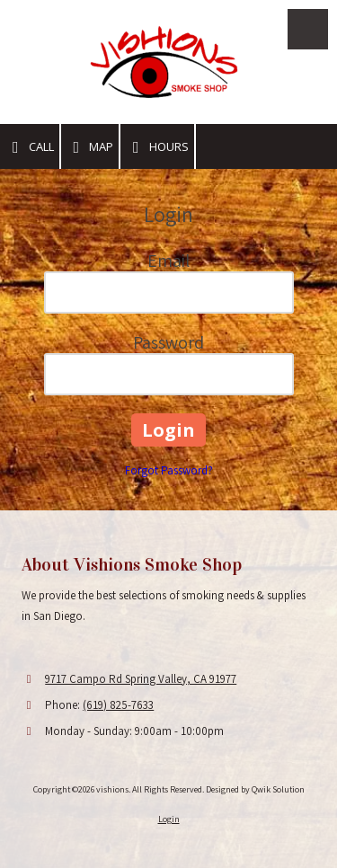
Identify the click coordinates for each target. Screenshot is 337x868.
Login (169, 819)
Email (168, 261)
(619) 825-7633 (118, 705)
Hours (157, 147)
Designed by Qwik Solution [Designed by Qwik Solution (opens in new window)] (255, 789)
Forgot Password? (169, 470)
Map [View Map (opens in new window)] (90, 147)
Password (168, 342)
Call (30, 147)
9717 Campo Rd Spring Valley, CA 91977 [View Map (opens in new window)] (141, 679)
